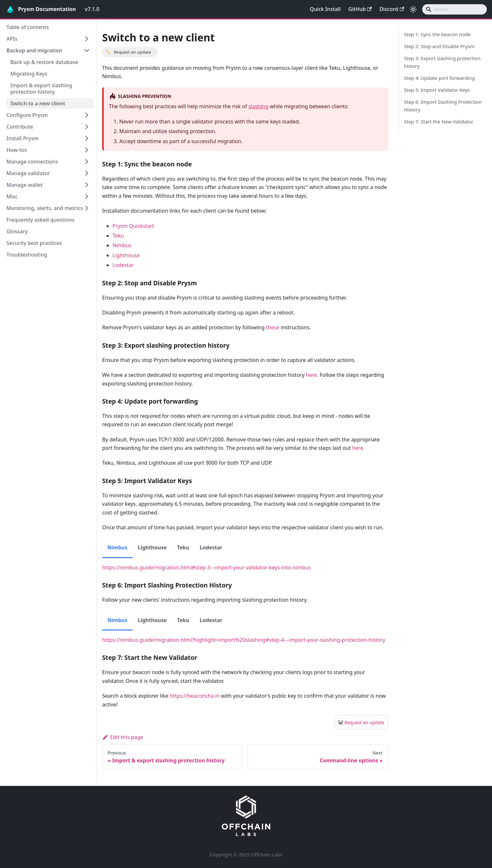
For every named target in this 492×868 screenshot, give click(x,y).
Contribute (20, 127)
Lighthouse (126, 255)
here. (312, 375)
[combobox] (455, 9)
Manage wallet (25, 185)
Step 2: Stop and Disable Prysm (439, 46)
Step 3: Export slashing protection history (442, 62)
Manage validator (28, 173)
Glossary (17, 231)
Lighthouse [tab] (152, 547)
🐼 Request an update (361, 722)
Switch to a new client (38, 103)
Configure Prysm (27, 115)
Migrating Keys (29, 74)
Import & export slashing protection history (41, 89)
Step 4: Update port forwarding (439, 78)
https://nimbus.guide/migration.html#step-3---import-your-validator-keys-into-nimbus (207, 567)
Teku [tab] (183, 547)
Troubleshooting (27, 255)
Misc (12, 196)
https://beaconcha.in (195, 696)
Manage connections (32, 162)
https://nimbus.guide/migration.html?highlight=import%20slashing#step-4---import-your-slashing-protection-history (244, 640)
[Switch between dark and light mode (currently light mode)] (413, 9)
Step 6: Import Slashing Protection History (443, 106)
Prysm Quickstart (133, 226)
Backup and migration (34, 50)
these (273, 327)
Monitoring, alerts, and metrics (45, 208)
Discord (392, 9)
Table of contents (28, 27)
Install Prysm (22, 138)
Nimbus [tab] (117, 547)
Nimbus (122, 245)
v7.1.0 (92, 9)
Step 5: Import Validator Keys (437, 90)
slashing (258, 106)
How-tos (17, 150)
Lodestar (123, 265)
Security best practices (34, 243)
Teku (118, 236)
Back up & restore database (44, 62)
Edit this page (123, 737)
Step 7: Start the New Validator (439, 122)
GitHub (360, 9)
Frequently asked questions (40, 220)
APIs (12, 39)
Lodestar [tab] (211, 547)
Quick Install (325, 9)
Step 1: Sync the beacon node (438, 34)
